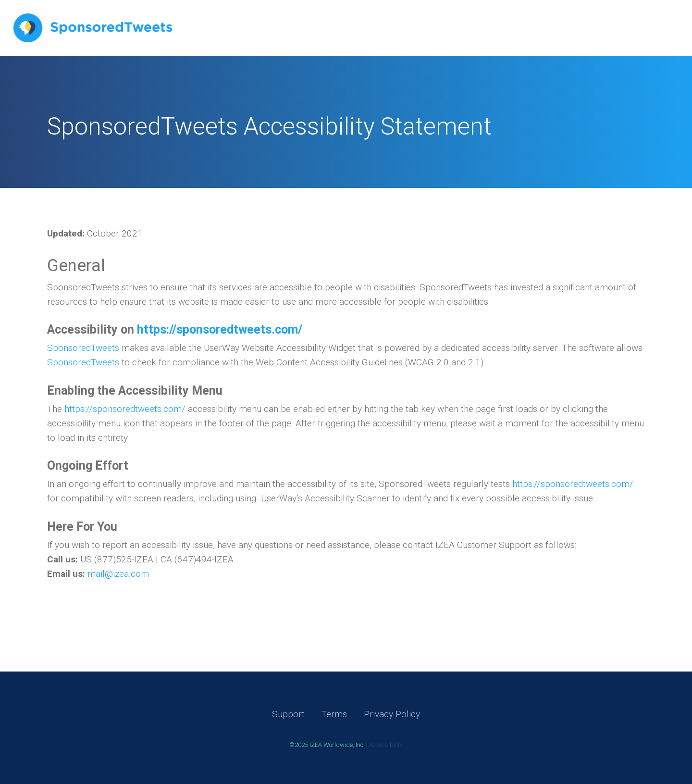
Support (288, 714)
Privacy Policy (392, 714)
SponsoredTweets (83, 348)
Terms (334, 714)
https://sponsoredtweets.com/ (125, 409)
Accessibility (386, 745)
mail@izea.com (118, 574)
